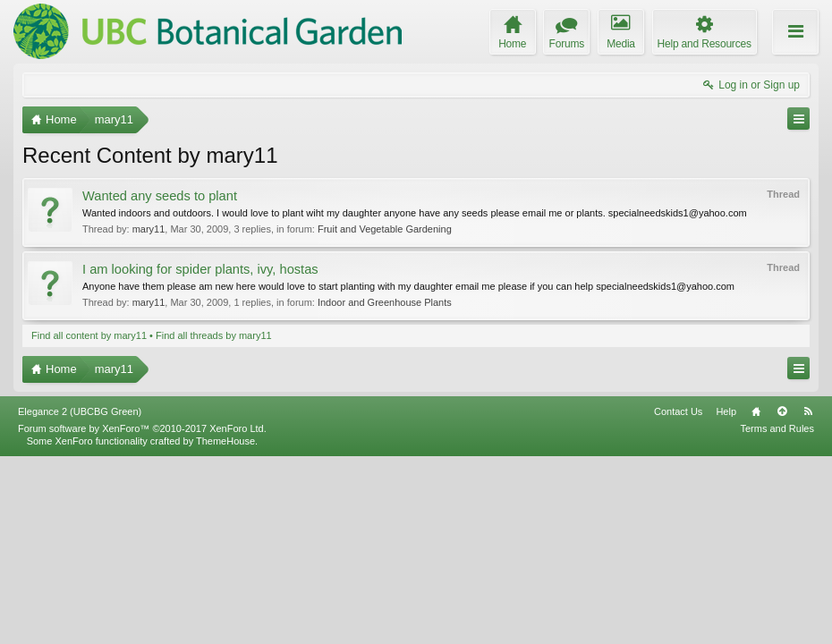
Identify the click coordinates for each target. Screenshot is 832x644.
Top (782, 598)
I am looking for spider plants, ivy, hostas (200, 269)
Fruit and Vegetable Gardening (385, 229)
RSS (808, 598)
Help (726, 598)
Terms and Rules (777, 615)
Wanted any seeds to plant (160, 196)
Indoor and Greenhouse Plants (385, 302)
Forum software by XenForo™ (142, 615)
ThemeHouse (225, 628)
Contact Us (678, 598)
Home (756, 598)
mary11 (149, 229)
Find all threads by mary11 (214, 335)
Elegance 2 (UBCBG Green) (80, 598)
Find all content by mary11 (89, 335)
